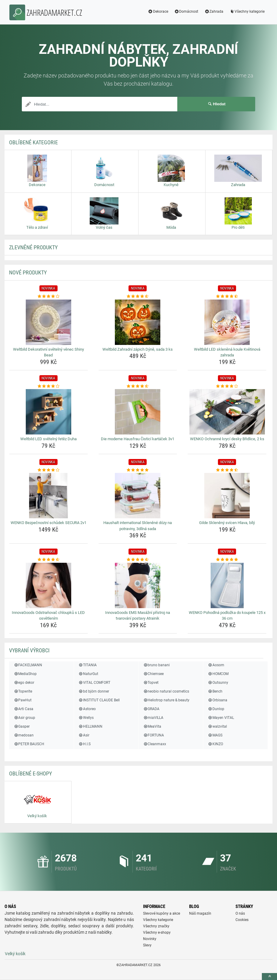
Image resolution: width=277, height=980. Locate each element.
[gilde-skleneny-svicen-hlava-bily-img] (227, 496)
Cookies (242, 920)
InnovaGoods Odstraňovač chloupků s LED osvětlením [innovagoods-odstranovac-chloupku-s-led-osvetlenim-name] (48, 616)
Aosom (216, 665)
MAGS (215, 735)
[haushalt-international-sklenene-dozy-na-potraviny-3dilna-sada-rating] (138, 470)
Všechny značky (156, 926)
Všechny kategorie (247, 11)
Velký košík (15, 954)
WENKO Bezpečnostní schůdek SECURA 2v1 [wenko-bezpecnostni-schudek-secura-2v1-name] (48, 523)
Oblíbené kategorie (33, 142)
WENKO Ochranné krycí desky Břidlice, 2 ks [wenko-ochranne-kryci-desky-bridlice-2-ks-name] (227, 439)
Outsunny (218, 683)
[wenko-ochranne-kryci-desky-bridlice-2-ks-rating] (227, 386)
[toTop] (269, 977)
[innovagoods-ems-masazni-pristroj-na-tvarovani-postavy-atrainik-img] (138, 585)
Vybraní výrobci (29, 650)
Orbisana (218, 700)
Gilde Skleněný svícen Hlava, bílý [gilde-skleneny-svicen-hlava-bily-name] (227, 523)
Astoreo (87, 709)
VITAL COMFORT (94, 683)
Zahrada (214, 11)
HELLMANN (90, 726)
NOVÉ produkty (28, 272)
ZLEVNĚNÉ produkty (33, 247)
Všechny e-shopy (157, 932)
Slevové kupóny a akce (162, 913)
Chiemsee (153, 674)
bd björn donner (94, 691)
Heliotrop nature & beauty (166, 700)
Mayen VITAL (221, 718)
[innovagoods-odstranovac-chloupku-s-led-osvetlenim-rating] (48, 560)
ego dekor (24, 683)
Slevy (147, 945)
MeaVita (152, 726)
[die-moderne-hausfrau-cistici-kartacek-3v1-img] (138, 412)
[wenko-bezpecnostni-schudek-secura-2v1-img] (48, 496)
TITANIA (88, 665)
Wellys (86, 718)
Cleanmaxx (155, 744)
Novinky (150, 939)
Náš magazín (200, 913)
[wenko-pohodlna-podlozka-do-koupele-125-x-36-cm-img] (227, 585)
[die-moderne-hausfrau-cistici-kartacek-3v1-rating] (138, 386)
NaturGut (88, 674)
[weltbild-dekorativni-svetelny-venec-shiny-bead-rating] (48, 297)
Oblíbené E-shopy (30, 774)
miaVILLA (153, 718)
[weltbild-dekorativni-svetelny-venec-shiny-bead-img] (48, 322)
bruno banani (156, 665)
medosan (24, 735)
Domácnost (186, 11)
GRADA (151, 709)
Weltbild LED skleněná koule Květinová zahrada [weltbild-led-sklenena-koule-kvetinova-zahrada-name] (227, 352)
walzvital (217, 726)
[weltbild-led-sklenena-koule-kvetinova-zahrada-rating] (227, 297)
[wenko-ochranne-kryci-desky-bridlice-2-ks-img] (227, 412)
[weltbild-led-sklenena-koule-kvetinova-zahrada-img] (227, 322)
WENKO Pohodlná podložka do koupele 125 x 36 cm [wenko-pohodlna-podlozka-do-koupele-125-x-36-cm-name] (227, 616)
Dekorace (158, 11)
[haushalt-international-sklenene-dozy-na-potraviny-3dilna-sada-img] (138, 496)
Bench (215, 691)
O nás (240, 913)
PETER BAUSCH (29, 744)
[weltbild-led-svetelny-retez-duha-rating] (48, 386)
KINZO (215, 744)
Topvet (151, 683)
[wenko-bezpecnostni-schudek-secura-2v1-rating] (48, 470)
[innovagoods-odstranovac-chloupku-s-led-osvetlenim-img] (48, 585)
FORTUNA (154, 735)
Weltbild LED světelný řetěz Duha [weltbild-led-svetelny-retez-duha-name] (48, 439)
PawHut (23, 700)
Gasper (22, 726)
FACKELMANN (28, 665)
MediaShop (25, 674)
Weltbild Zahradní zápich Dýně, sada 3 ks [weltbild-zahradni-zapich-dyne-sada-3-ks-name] (138, 349)
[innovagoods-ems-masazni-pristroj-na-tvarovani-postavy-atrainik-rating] (138, 560)
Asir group (24, 718)
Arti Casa (23, 709)
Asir (84, 735)
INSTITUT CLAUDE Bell (99, 700)
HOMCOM (218, 674)
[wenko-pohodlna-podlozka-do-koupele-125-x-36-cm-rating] (227, 560)
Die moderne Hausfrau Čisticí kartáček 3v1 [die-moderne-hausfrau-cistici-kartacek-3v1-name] (138, 439)
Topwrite (23, 691)
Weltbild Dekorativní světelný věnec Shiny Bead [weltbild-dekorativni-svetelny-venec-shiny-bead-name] (48, 352)
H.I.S (85, 744)
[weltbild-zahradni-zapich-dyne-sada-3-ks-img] (138, 322)
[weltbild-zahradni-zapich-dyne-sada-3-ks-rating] (138, 297)
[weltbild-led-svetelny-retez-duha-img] (48, 412)
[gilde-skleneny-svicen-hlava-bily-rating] (227, 470)
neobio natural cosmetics (166, 691)
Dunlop (216, 709)
